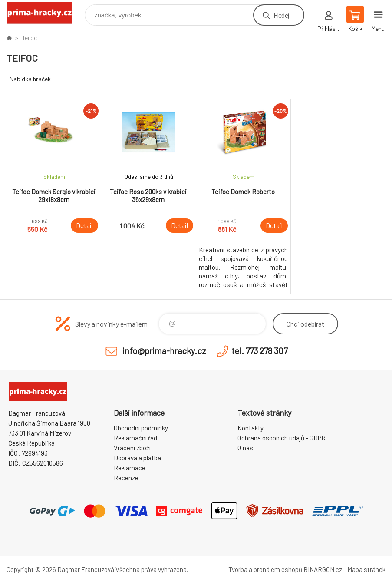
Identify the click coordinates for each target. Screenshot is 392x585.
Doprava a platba (137, 458)
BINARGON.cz (323, 569)
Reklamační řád (135, 438)
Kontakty (250, 428)
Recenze (126, 478)
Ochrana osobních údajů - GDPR (282, 438)
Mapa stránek (366, 569)
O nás (245, 448)
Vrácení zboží (132, 448)
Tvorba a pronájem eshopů (265, 569)
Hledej (281, 15)
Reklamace (130, 468)
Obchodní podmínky (141, 428)
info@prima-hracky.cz (164, 350)
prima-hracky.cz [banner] (45, 13)
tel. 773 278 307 (259, 350)
